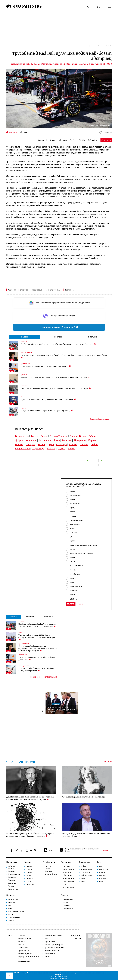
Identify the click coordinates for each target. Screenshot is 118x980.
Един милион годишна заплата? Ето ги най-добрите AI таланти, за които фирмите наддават (30, 835)
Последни (24, 337)
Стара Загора (22, 449)
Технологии (85, 862)
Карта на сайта (50, 942)
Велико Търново (59, 436)
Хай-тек (84, 878)
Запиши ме (105, 850)
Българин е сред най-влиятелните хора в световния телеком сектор (86, 835)
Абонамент (21, 942)
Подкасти (12, 903)
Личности (92, 46)
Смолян (84, 444)
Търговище (38, 449)
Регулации (30, 884)
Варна (44, 436)
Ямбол (71, 449)
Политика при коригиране (54, 945)
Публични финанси (12, 867)
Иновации (30, 872)
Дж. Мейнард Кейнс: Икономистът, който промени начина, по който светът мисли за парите (30, 798)
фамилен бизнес (53, 290)
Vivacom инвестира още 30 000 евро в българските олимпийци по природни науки (37, 637)
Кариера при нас (23, 951)
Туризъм (11, 886)
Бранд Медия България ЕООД (54, 948)
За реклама (22, 936)
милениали (37, 290)
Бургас (35, 436)
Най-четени (58, 337)
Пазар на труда (13, 889)
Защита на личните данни (53, 936)
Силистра (62, 444)
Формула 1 (69, 290)
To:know (66, 903)
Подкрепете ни (50, 954)
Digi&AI (84, 866)
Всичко (64, 895)
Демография (67, 872)
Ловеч (57, 440)
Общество (66, 862)
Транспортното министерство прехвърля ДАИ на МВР (46, 366)
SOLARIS (11, 920)
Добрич (19, 440)
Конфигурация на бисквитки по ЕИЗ (28, 958)
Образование (67, 875)
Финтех (84, 881)
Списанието (67, 906)
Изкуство (102, 878)
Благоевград (22, 436)
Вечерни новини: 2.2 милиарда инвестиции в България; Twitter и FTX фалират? (61, 710)
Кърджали (31, 440)
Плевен (19, 444)
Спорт (101, 881)
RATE (10, 906)
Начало (80, 46)
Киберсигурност (87, 875)
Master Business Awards (16, 911)
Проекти (10, 895)
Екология (66, 884)
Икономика (12, 862)
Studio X (66, 976)
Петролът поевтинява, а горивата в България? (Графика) (47, 410)
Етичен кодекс (23, 948)
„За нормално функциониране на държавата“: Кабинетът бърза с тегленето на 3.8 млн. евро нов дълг (64, 356)
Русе (51, 444)
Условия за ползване (52, 951)
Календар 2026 (13, 900)
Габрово (93, 436)
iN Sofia (11, 914)
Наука (101, 866)
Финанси (30, 878)
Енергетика (12, 877)
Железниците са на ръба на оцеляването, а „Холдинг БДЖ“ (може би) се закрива (56, 377)
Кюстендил (45, 440)
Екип (46, 939)
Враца (83, 436)
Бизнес (28, 862)
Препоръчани (93, 337)
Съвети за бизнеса (48, 867)
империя (24, 290)
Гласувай (71, 604)
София (94, 444)
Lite (86, 46)
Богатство (103, 872)
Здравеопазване (69, 878)
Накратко (56, 704)
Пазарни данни (68, 909)
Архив (81, 604)
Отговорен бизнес (51, 874)
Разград (42, 444)
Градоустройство (69, 881)
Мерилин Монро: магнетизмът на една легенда (83, 797)
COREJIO (11, 909)
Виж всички (108, 761)
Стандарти (48, 871)
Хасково (51, 449)
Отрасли (29, 869)
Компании (30, 866)
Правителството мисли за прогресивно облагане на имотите (48, 399)
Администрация (68, 887)
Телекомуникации (87, 869)
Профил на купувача (25, 954)
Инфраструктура (14, 874)
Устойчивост (49, 862)
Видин (73, 436)
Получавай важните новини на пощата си (82, 849)
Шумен (62, 449)
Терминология (68, 900)
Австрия (12, 290)
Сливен (73, 444)
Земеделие (12, 883)
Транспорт (12, 880)
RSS (48, 850)
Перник (92, 440)
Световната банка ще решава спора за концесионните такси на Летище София (56, 388)
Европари (12, 871)
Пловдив (30, 444)
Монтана (67, 440)
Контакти (21, 945)
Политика (66, 866)
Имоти (29, 881)
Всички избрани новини (100, 419)
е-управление (86, 872)
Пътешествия (104, 869)
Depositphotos (64, 978)
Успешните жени (14, 917)
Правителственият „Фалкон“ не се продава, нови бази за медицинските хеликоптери (58, 344)
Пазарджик (80, 440)
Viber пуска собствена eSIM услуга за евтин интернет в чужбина (36, 669)
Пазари (29, 875)
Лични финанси (68, 869)
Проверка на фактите (25, 939)
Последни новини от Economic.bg (44, 677)
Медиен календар (24, 962)
